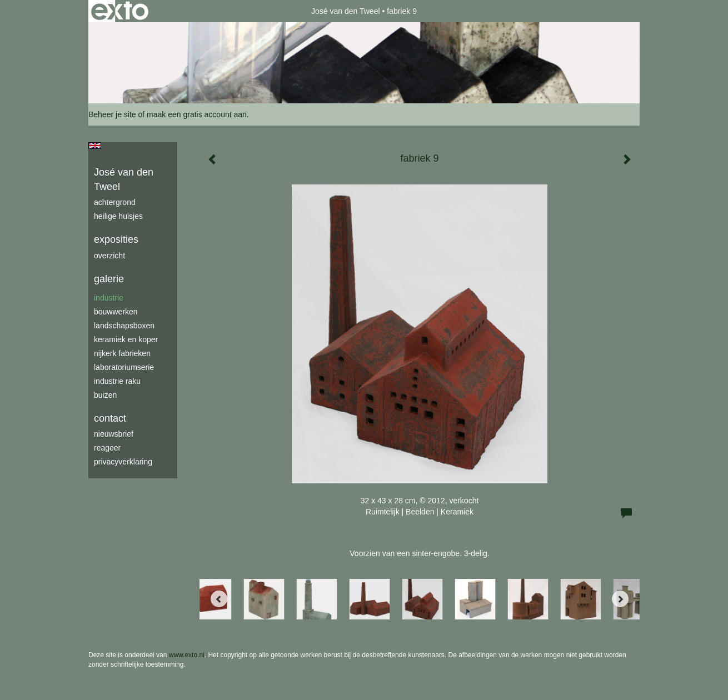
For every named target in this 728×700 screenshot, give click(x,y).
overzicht (109, 256)
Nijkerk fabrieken (122, 353)
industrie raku (117, 381)
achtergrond (115, 202)
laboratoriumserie (124, 367)
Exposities (116, 239)
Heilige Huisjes (118, 216)
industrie (109, 298)
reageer (107, 448)
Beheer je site (112, 114)
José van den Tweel (346, 11)
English (95, 146)
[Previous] (219, 599)
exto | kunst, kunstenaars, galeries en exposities (120, 11)
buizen (105, 395)
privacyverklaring (123, 462)
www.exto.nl (187, 655)
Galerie (109, 279)
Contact (110, 418)
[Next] (620, 599)
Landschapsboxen (124, 326)
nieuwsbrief (114, 434)
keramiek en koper (126, 339)
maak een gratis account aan (197, 114)
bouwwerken (116, 312)
